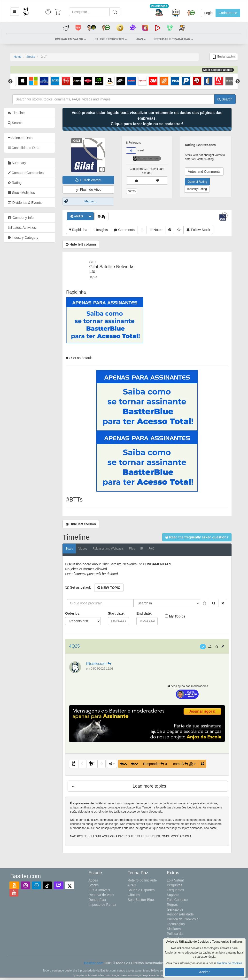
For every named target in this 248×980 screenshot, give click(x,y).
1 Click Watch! (95, 180)
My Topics (183, 616)
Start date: (123, 613)
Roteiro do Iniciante (142, 880)
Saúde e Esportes (141, 890)
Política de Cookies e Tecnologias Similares (183, 924)
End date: (150, 613)
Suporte (173, 895)
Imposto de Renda (102, 905)
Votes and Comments (211, 172)
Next (238, 82)
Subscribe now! (152, 158)
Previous (10, 82)
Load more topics (156, 786)
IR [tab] (148, 549)
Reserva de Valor (101, 895)
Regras (172, 905)
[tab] (36, 138)
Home (18, 57)
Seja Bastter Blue (141, 900)
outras (138, 191)
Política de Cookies (230, 963)
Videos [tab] (89, 549)
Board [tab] (76, 549)
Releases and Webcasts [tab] (114, 549)
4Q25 (81, 646)
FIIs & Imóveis (99, 890)
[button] (15, 12)
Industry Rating (204, 189)
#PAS (132, 885)
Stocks (31, 57)
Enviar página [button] (224, 57)
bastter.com (105, 664)
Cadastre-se (228, 13)
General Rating (204, 182)
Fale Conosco (177, 900)
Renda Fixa (97, 900)
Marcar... (97, 201)
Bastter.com (94, 963)
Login (208, 13)
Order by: (79, 613)
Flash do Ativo (95, 190)
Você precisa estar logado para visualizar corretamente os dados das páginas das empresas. (153, 118)
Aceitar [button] (204, 972)
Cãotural (134, 895)
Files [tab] (138, 549)
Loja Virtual (175, 880)
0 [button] (89, 764)
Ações (93, 880)
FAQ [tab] (158, 549)
